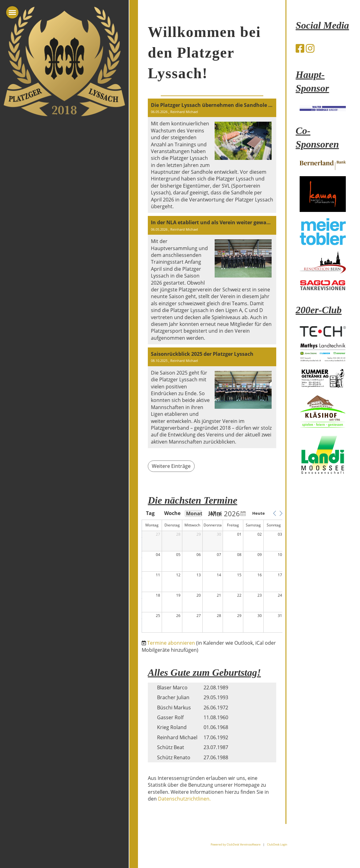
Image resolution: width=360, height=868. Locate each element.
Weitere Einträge (171, 466)
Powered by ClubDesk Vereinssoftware (236, 844)
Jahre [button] (215, 513)
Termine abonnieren (171, 643)
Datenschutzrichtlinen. (184, 799)
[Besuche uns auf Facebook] (300, 48)
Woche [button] (172, 513)
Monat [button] (194, 513)
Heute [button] (259, 513)
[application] (213, 572)
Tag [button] (150, 513)
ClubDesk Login (277, 844)
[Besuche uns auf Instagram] (310, 48)
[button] (274, 513)
